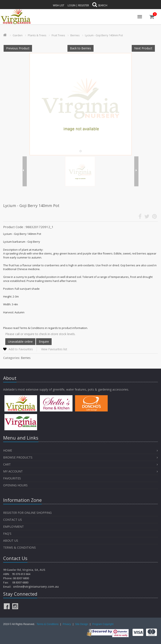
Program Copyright (103, 624)
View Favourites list (54, 349)
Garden (18, 35)
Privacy (67, 624)
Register (84, 5)
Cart (7, 464)
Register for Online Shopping (27, 513)
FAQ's (7, 534)
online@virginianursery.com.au (36, 586)
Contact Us (13, 520)
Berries (75, 35)
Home (8, 450)
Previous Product (18, 48)
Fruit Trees (58, 35)
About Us (11, 540)
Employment (13, 527)
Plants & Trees (37, 35)
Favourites (12, 478)
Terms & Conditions (19, 547)
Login (72, 5)
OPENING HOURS (15, 485)
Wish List (59, 5)
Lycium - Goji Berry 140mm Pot (104, 35)
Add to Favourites (21, 349)
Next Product (143, 48)
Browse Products (18, 457)
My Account (13, 471)
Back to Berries (80, 48)
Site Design (82, 624)
